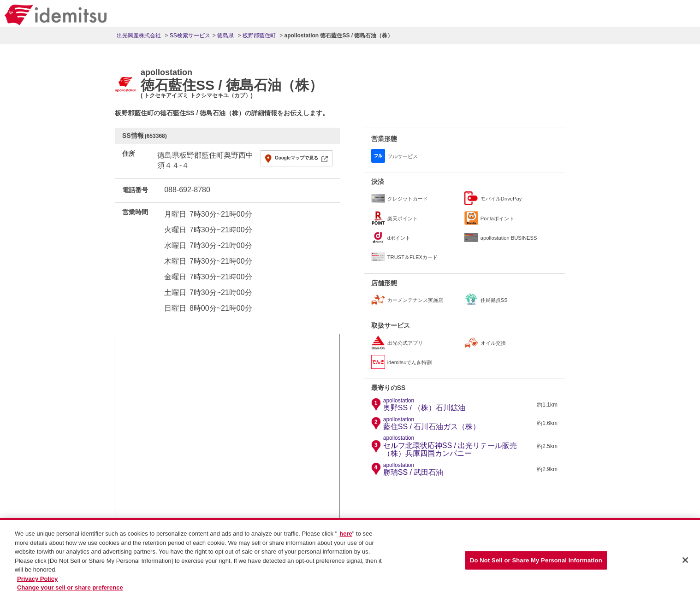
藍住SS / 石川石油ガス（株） (432, 424)
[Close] (685, 565)
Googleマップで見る (297, 158)
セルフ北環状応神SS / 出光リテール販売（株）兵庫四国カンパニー (459, 446)
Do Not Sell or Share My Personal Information (536, 564)
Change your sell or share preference (70, 592)
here (346, 538)
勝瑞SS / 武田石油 (413, 469)
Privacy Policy (37, 582)
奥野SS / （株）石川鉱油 (424, 405)
